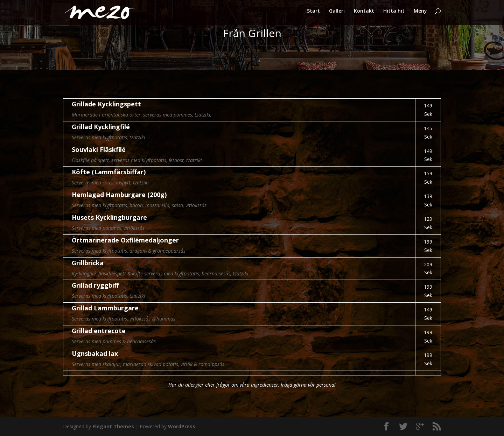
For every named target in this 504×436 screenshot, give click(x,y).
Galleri (337, 14)
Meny (420, 14)
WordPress (182, 426)
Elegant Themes (113, 426)
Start (313, 14)
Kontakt (364, 14)
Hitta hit (394, 14)
